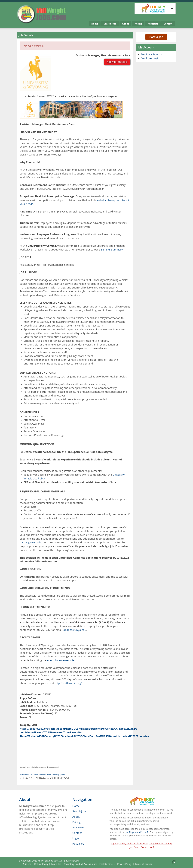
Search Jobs (110, 24)
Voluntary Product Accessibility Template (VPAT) (89, 864)
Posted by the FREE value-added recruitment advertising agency (42, 775)
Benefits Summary (112, 250)
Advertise (153, 24)
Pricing (138, 24)
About (125, 24)
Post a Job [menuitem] (78, 844)
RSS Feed (27, 864)
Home (95, 24)
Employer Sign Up (151, 54)
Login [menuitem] (76, 838)
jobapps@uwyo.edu (74, 630)
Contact (168, 24)
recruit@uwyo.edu (31, 542)
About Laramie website (61, 660)
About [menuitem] (76, 817)
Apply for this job (117, 62)
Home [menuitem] (76, 806)
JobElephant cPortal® (137, 832)
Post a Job (156, 37)
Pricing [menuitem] (77, 822)
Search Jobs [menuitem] (79, 811)
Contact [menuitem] (77, 833)
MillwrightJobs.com (48, 861)
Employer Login (150, 58)
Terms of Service (144, 864)
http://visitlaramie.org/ (68, 683)
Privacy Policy (125, 864)
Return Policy (41, 864)
